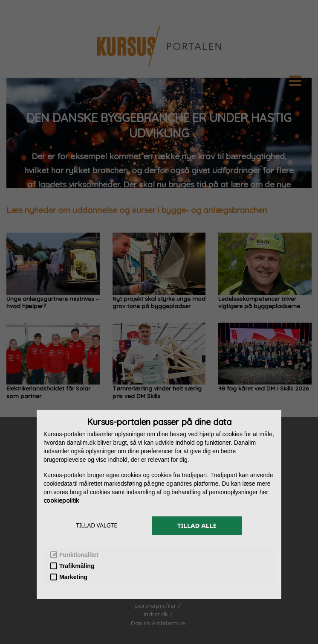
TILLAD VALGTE (97, 525)
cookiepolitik (61, 501)
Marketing (69, 577)
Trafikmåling (72, 566)
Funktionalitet (74, 555)
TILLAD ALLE (197, 525)
